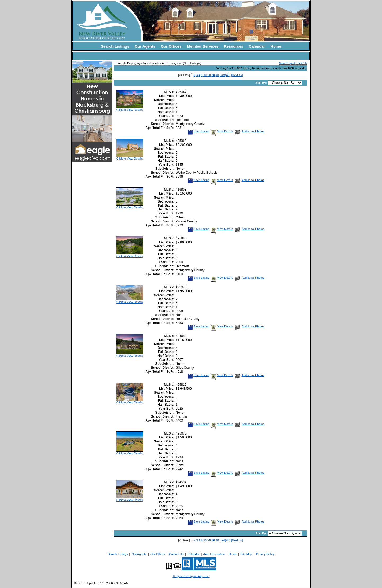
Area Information (214, 554)
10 (205, 75)
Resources (234, 46)
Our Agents (145, 46)
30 (213, 75)
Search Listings (115, 46)
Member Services (203, 46)
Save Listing (198, 131)
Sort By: (262, 83)
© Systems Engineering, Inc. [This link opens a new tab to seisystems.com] (191, 576)
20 (209, 75)
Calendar (257, 46)
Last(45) (225, 75)
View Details (222, 131)
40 (217, 75)
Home (276, 46)
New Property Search (293, 63)
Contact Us (176, 554)
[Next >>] (237, 75)
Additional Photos (250, 131)
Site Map (246, 554)
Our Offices (171, 46)
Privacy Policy (265, 554)
